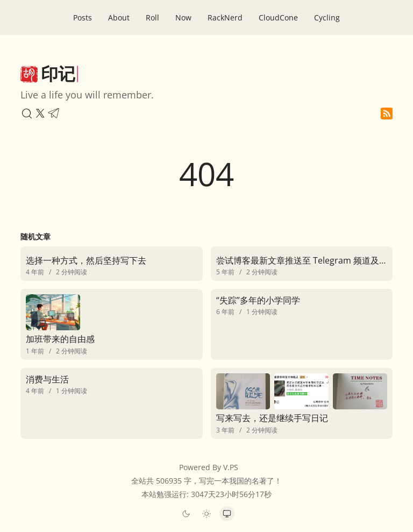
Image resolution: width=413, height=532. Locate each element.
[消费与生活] (111, 384)
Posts (83, 17)
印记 (58, 73)
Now (183, 17)
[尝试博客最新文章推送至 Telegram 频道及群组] (302, 264)
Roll (152, 17)
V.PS (231, 467)
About (119, 17)
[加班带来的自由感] (111, 324)
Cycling (327, 17)
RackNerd (225, 17)
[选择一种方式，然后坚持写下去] (111, 264)
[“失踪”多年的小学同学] (302, 305)
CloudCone (278, 17)
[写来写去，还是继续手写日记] (302, 403)
